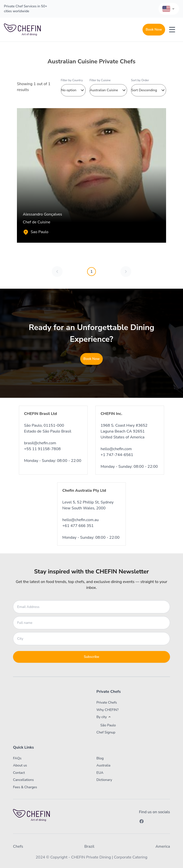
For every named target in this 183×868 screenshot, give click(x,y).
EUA (100, 773)
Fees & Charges (25, 787)
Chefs (18, 846)
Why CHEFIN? (107, 710)
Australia (103, 765)
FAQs (17, 758)
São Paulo (108, 725)
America (163, 846)
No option (73, 90)
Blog (100, 758)
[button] (126, 717)
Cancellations (23, 780)
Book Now (154, 29)
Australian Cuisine (108, 90)
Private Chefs (107, 702)
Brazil (89, 846)
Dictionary (104, 780)
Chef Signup (106, 732)
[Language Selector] (169, 9)
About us (20, 765)
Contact (19, 773)
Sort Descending (149, 90)
